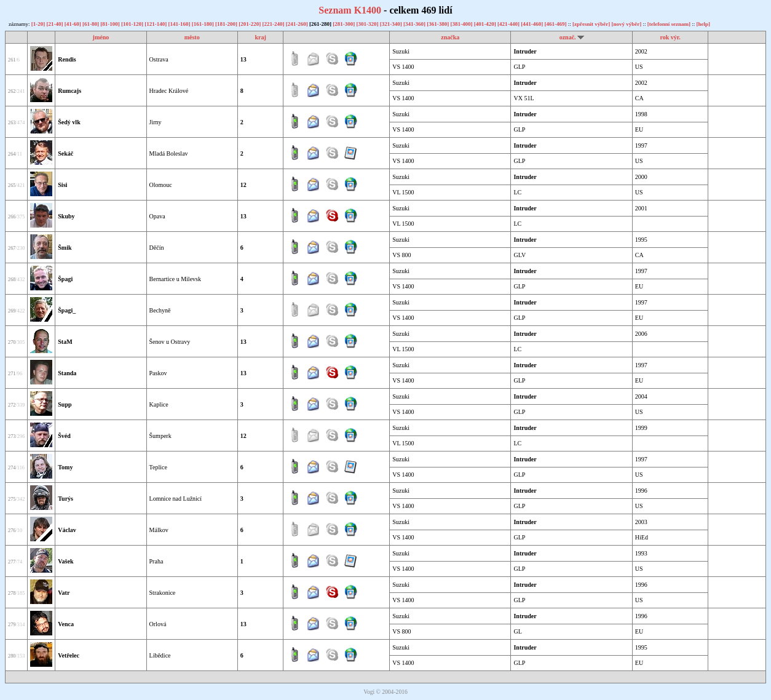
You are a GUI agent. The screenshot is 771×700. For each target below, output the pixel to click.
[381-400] (462, 24)
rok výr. (670, 37)
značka (450, 37)
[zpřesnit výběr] (591, 24)
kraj (260, 37)
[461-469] (556, 24)
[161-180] (204, 24)
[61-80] (91, 24)
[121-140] (156, 24)
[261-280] (321, 24)
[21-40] (55, 24)
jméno (101, 37)
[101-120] (133, 24)
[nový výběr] (626, 24)
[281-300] (344, 24)
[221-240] (274, 24)
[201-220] (250, 24)
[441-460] (532, 24)
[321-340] (392, 24)
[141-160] (180, 24)
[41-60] (73, 24)
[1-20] (39, 24)
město (192, 37)
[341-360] (415, 24)
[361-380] (438, 24)
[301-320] (368, 24)
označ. (568, 37)
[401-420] (486, 24)
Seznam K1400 (350, 10)
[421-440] (509, 24)
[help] (704, 24)
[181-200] (227, 24)
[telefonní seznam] (669, 24)
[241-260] (298, 24)
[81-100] (111, 24)
